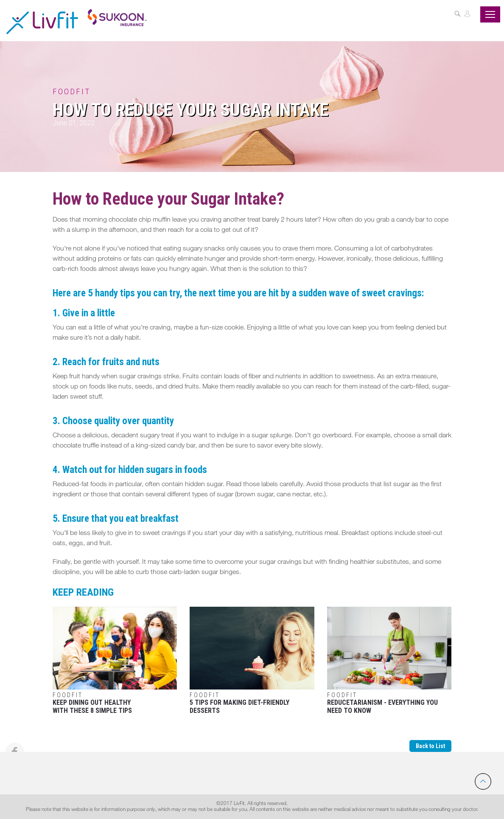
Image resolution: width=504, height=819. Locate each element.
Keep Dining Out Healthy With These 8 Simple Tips (115, 661)
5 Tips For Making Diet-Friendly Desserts (252, 661)
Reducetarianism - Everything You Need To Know (389, 661)
